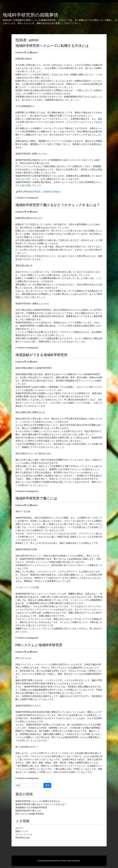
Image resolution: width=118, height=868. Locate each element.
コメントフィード (24, 834)
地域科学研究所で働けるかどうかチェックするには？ (58, 205)
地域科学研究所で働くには (36, 498)
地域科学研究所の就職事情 (30, 15)
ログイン (20, 828)
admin (35, 53)
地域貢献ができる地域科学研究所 (41, 355)
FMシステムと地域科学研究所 (39, 645)
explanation (76, 861)
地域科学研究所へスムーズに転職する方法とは (52, 46)
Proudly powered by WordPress (49, 861)
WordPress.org (22, 838)
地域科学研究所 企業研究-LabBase (43, 192)
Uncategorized (32, 198)
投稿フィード (22, 831)
